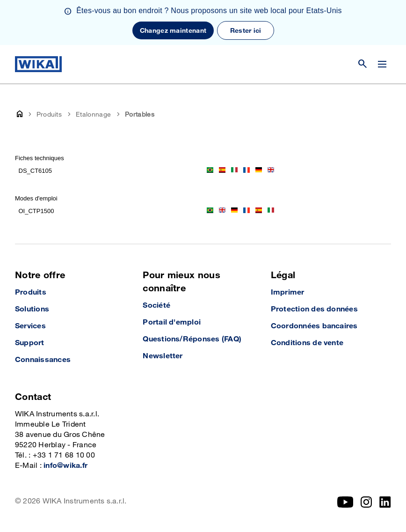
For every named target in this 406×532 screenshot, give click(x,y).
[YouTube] (345, 502)
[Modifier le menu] (382, 64)
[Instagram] (366, 502)
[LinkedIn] (385, 502)
